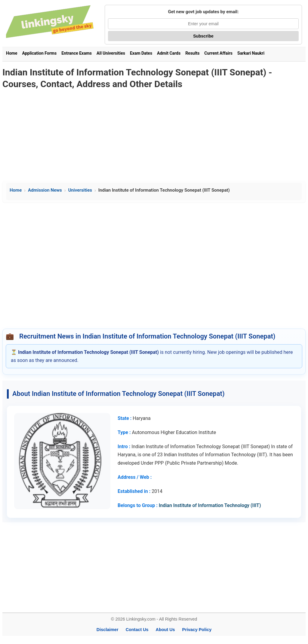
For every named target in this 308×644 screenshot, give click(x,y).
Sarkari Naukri (251, 53)
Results (192, 53)
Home (12, 53)
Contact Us (137, 630)
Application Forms (39, 53)
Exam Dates (141, 53)
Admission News (45, 190)
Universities (80, 190)
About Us (165, 630)
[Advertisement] (154, 135)
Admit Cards (169, 53)
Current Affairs (218, 53)
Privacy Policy (197, 630)
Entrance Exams (77, 53)
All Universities (111, 53)
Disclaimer (108, 630)
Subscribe (203, 36)
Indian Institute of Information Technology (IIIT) (210, 505)
